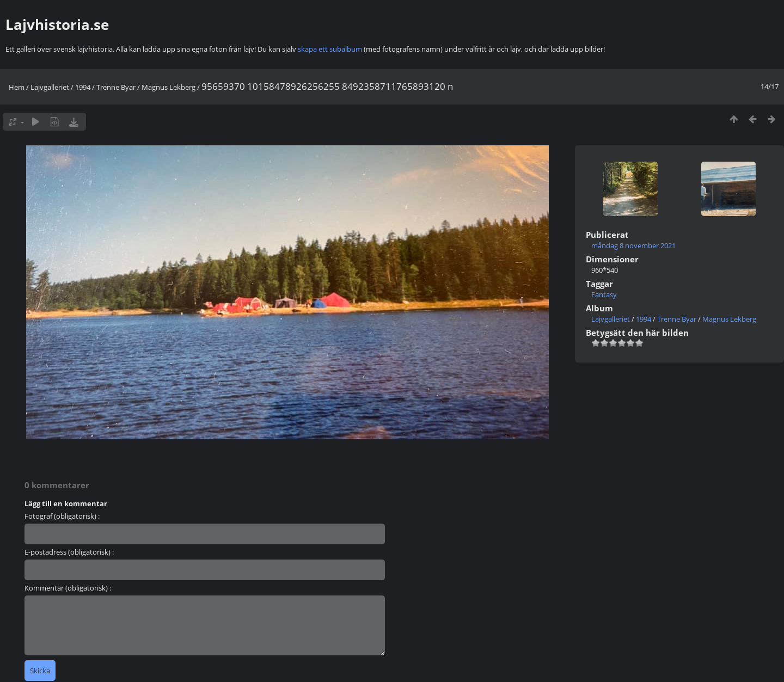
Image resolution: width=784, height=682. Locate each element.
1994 (83, 87)
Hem (17, 87)
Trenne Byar (116, 87)
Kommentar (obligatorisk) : (68, 588)
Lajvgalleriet (50, 87)
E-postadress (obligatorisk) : (69, 552)
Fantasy (604, 294)
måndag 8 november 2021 (633, 245)
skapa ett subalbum (330, 49)
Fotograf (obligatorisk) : (62, 516)
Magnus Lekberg (169, 87)
